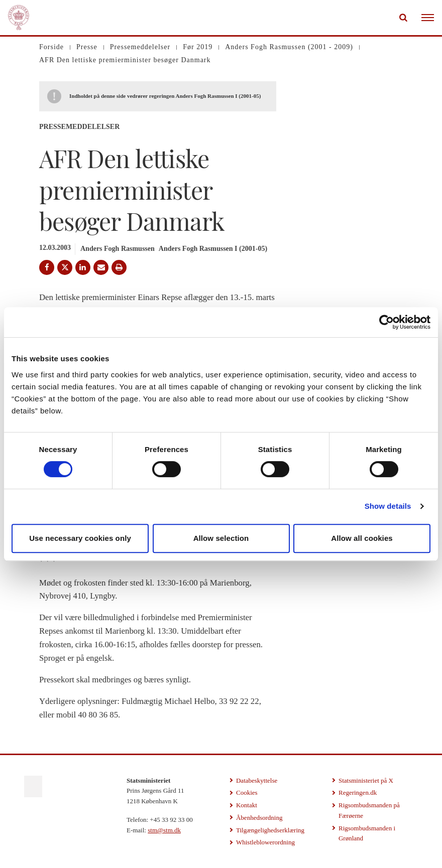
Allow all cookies (362, 538)
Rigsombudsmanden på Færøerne (369, 810)
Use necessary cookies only (80, 538)
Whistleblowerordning (265, 842)
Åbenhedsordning (259, 818)
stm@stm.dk (164, 830)
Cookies (247, 792)
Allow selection (221, 538)
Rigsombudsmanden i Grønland (367, 833)
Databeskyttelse (257, 780)
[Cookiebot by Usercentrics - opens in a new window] (386, 322)
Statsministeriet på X (366, 780)
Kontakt (247, 805)
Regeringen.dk (358, 792)
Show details (388, 506)
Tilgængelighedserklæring (270, 830)
